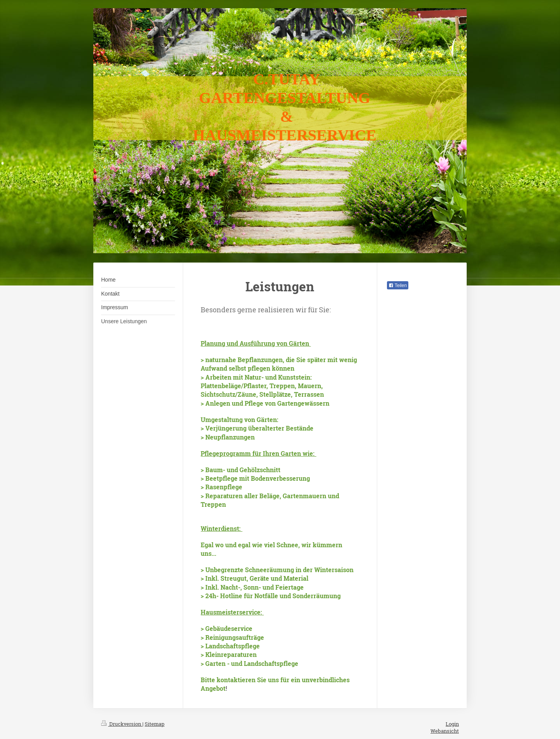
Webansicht (445, 731)
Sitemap (155, 724)
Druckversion (122, 724)
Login (452, 724)
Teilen (398, 285)
